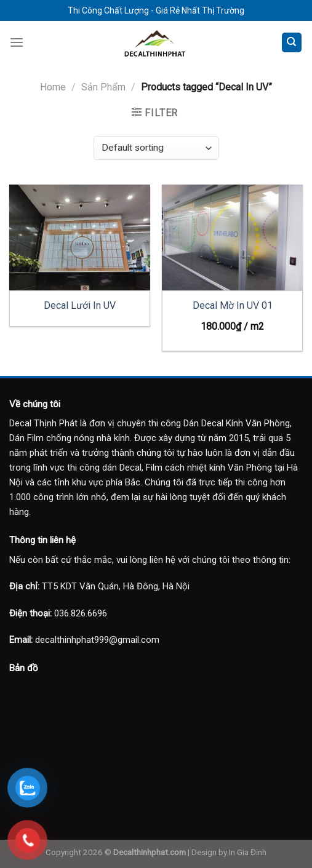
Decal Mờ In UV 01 (233, 305)
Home (53, 87)
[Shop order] (156, 148)
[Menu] (17, 42)
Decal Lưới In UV (80, 305)
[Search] (292, 43)
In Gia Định (248, 852)
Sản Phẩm (103, 87)
